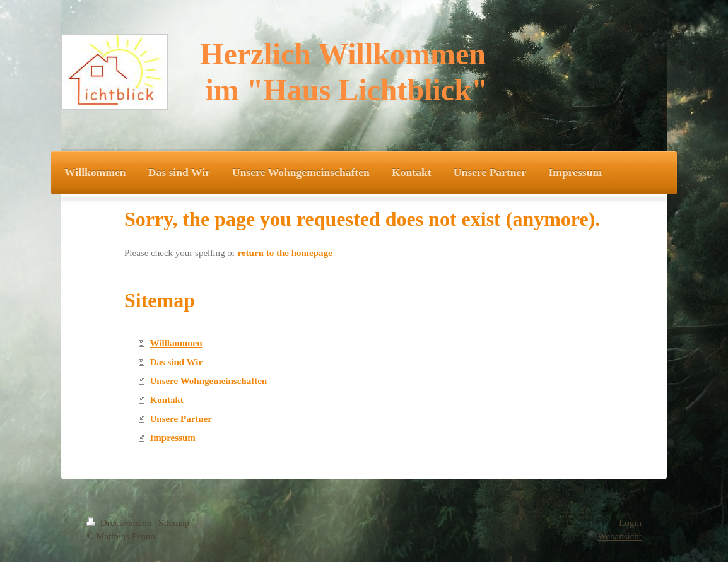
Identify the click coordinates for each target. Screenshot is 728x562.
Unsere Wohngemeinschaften (209, 381)
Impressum (173, 438)
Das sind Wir (177, 362)
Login (630, 523)
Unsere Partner (181, 419)
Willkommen (176, 343)
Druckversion (120, 523)
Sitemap (174, 523)
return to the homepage (285, 253)
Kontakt (167, 400)
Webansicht (619, 536)
